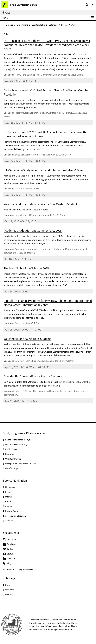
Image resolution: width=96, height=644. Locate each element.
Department (22, 25)
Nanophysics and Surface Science (20, 464)
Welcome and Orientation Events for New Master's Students (41, 204)
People (8, 492)
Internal (9, 497)
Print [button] (7, 585)
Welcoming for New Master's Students (27, 339)
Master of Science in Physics (18, 444)
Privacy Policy (12, 511)
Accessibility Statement (16, 516)
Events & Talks (38, 25)
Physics (6, 12)
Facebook (11, 544)
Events (64, 25)
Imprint (9, 506)
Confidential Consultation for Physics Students (33, 376)
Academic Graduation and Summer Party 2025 (33, 231)
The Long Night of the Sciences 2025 (26, 268)
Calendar (53, 25)
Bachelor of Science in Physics (19, 440)
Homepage (8, 25)
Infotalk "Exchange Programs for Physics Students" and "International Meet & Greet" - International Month (48, 303)
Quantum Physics (13, 459)
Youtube (11, 554)
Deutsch (9, 594)
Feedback (10, 590)
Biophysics (10, 454)
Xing (9, 563)
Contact (9, 501)
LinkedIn (11, 558)
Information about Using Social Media (18, 569)
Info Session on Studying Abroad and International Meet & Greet (44, 170)
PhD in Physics (12, 449)
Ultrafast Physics (13, 468)
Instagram (12, 539)
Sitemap (9, 520)
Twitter (10, 549)
